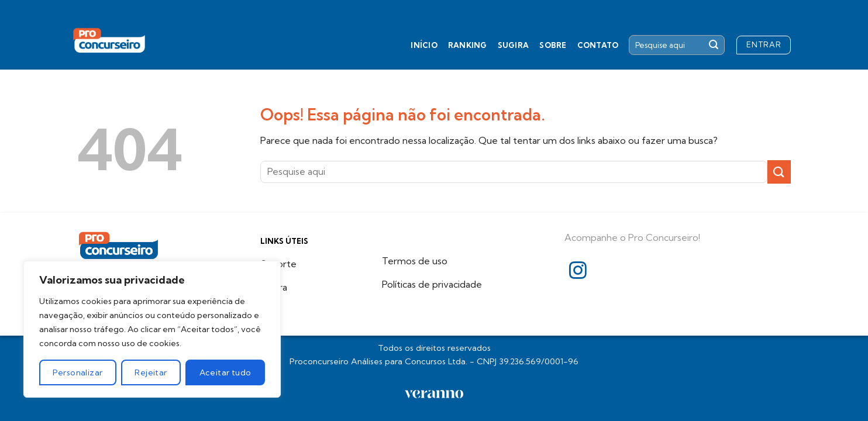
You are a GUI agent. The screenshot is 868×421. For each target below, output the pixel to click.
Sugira (514, 45)
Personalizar (77, 372)
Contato (598, 45)
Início (424, 45)
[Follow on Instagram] (578, 272)
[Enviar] (714, 45)
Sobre (553, 45)
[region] (152, 329)
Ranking (468, 45)
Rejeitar (151, 372)
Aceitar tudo (225, 372)
